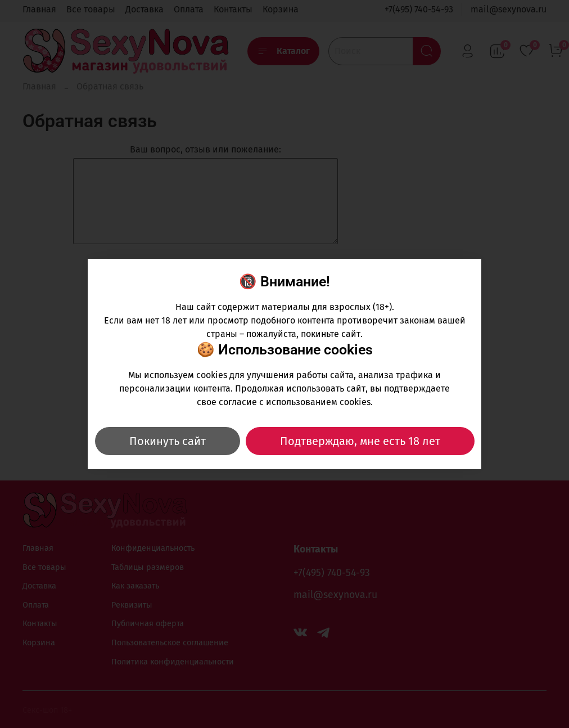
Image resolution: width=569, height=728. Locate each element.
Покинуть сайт (168, 441)
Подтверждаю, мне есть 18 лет (360, 441)
